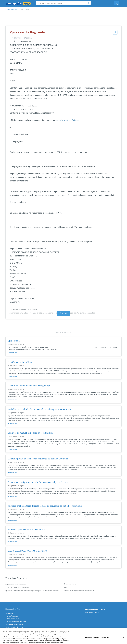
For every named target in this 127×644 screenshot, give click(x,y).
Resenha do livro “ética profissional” (18, 587)
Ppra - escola (25, 9)
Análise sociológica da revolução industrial (79, 591)
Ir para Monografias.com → (95, 609)
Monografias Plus (12, 9)
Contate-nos (10, 613)
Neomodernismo (70, 584)
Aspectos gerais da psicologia (16, 584)
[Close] (124, 641)
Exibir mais (63, 313)
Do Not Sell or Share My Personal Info (19, 630)
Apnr (66, 587)
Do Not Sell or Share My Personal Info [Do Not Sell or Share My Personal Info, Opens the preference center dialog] (97, 641)
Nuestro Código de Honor (14, 627)
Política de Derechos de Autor (16, 622)
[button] (115, 33)
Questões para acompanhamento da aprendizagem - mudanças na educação (32, 591)
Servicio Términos (12, 616)
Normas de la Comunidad (14, 624)
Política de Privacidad (13, 619)
